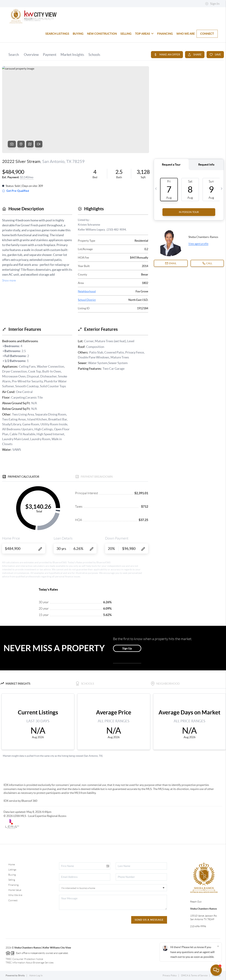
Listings (12, 870)
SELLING (126, 34)
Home (12, 864)
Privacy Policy (170, 976)
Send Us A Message (149, 920)
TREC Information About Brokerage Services (30, 963)
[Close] (218, 946)
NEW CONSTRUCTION (102, 34)
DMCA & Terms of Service (194, 976)
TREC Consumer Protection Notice (24, 959)
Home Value (15, 890)
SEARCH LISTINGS (57, 34)
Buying (12, 875)
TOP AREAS (144, 34)
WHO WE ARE (186, 34)
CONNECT (207, 34)
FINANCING (165, 34)
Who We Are (15, 895)
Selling (12, 880)
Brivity (22, 976)
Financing (13, 885)
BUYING (78, 34)
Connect (13, 900)
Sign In (212, 4)
